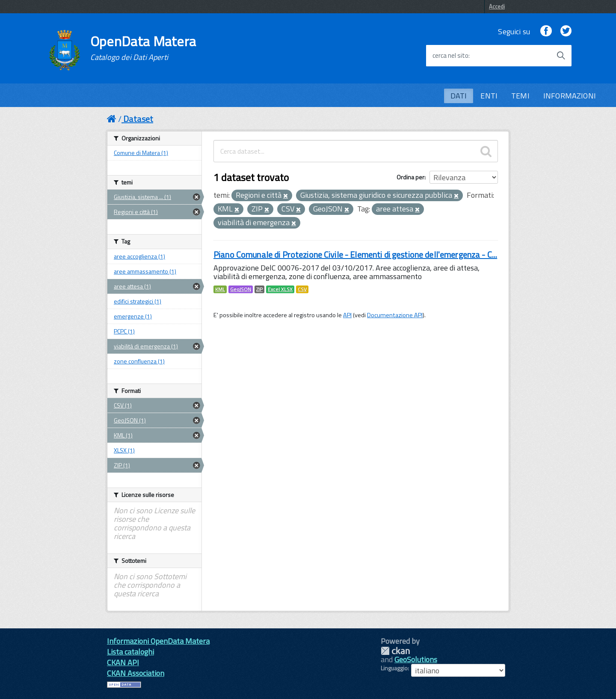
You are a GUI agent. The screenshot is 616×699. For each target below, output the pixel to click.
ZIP (259, 289)
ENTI (489, 96)
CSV (302, 289)
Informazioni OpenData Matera (158, 641)
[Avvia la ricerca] (561, 56)
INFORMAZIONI (570, 96)
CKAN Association (136, 673)
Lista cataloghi (130, 652)
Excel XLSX (280, 289)
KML (220, 289)
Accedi (497, 6)
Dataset (138, 119)
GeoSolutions (416, 659)
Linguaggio (394, 668)
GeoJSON (241, 289)
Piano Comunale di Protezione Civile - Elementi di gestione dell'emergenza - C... (355, 254)
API (347, 315)
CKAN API (123, 662)
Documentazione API (395, 315)
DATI (459, 96)
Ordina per (410, 177)
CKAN (395, 651)
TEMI (520, 96)
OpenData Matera (143, 48)
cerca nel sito (450, 56)
